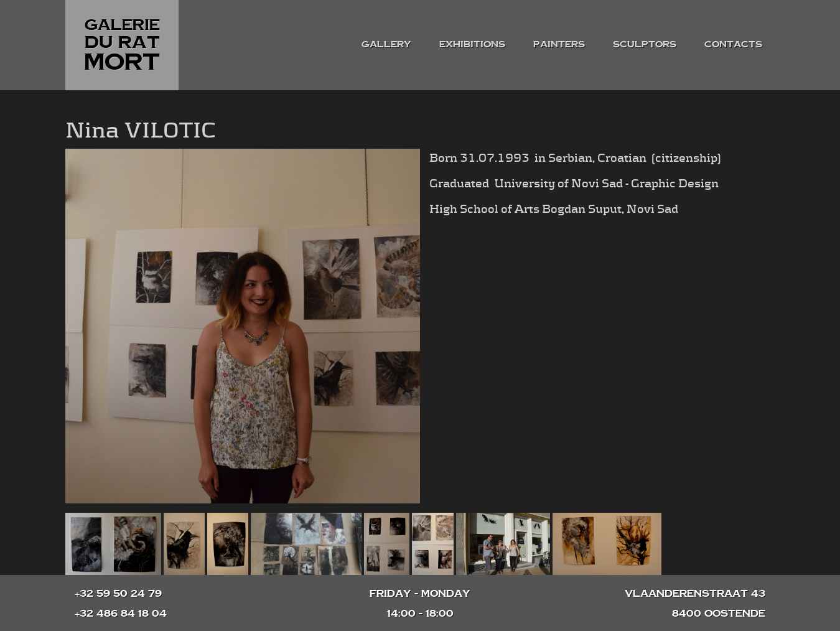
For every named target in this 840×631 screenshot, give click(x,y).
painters (559, 44)
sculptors (645, 44)
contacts (733, 44)
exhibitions (472, 44)
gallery (386, 44)
